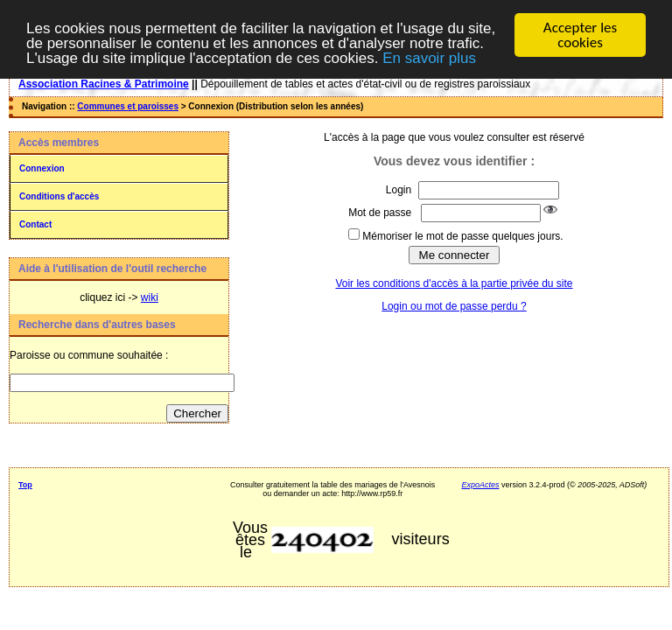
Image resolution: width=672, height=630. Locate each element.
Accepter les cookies (580, 35)
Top (25, 485)
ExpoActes (480, 485)
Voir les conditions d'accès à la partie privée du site (454, 283)
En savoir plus (429, 57)
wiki (150, 297)
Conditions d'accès (59, 196)
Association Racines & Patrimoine (104, 84)
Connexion (42, 168)
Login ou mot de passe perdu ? (454, 306)
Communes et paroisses (128, 106)
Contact (35, 224)
